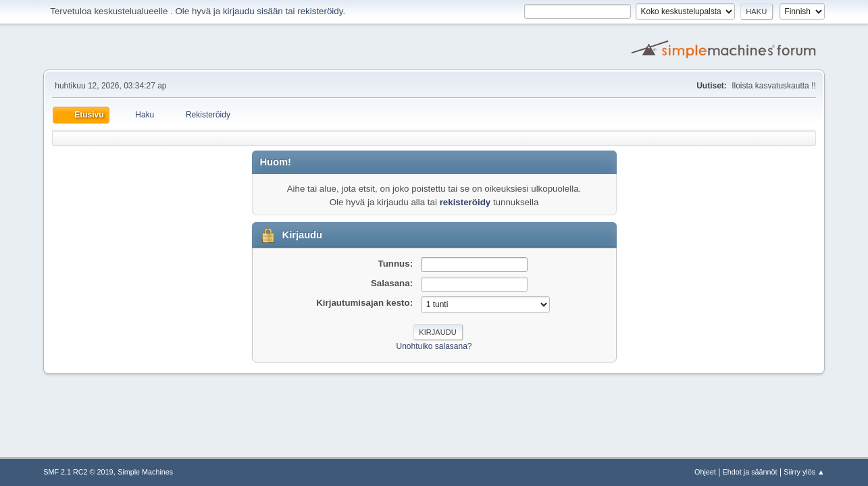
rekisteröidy (320, 11)
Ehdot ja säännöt (750, 472)
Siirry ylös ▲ (804, 472)
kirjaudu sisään (253, 11)
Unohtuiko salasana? (434, 346)
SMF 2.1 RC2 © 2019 (78, 472)
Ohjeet (705, 472)
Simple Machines (145, 472)
